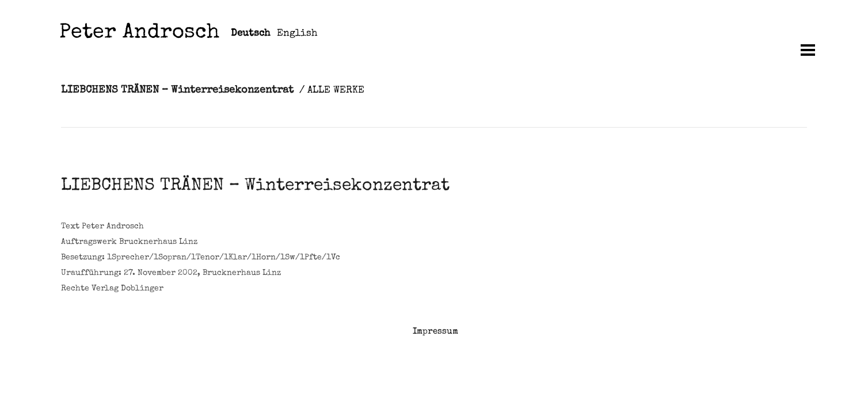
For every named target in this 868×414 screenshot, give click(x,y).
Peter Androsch (139, 34)
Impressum (435, 331)
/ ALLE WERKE (332, 91)
